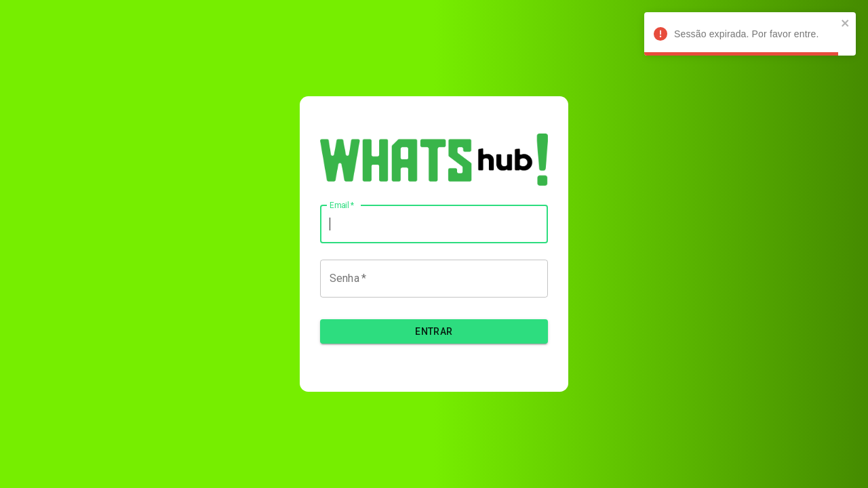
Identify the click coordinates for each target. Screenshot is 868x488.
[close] (846, 24)
